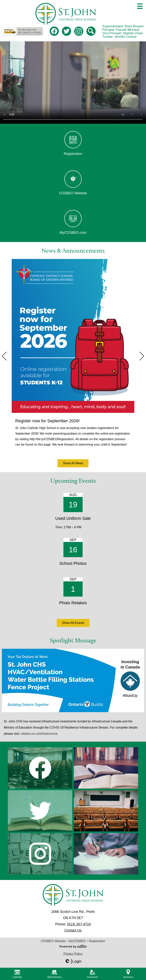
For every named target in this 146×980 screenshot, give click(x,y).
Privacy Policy (73, 954)
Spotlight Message (73, 640)
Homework (92, 974)
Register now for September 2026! (48, 421)
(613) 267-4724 (79, 924)
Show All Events (73, 623)
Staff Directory (54, 974)
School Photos (73, 563)
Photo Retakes (73, 603)
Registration (97, 941)
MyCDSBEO (77, 941)
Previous (4, 356)
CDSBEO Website (53, 941)
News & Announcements (73, 250)
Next (142, 356)
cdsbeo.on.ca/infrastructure (39, 734)
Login (73, 961)
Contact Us (73, 930)
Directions (128, 974)
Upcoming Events (73, 481)
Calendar (17, 974)
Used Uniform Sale (73, 518)
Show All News (73, 463)
